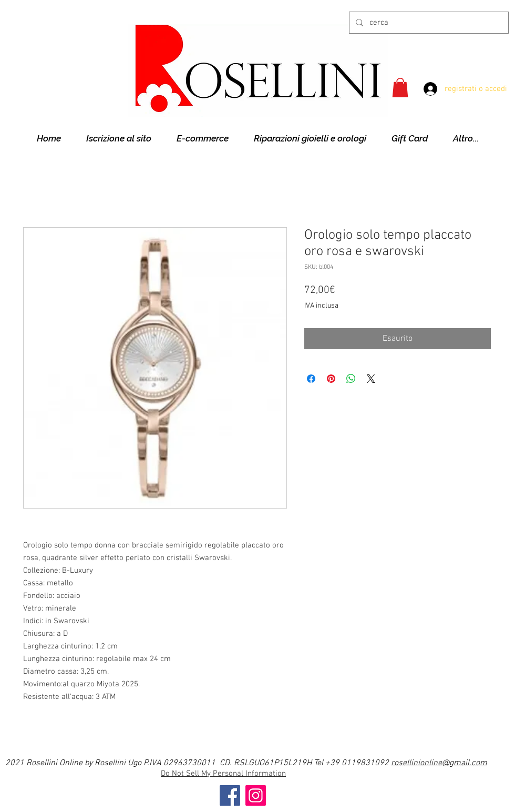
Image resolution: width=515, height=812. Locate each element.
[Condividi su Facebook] (311, 379)
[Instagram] (256, 795)
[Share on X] (371, 379)
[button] (400, 88)
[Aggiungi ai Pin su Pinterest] (331, 379)
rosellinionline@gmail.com (439, 763)
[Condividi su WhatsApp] (351, 379)
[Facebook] (230, 795)
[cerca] (428, 23)
